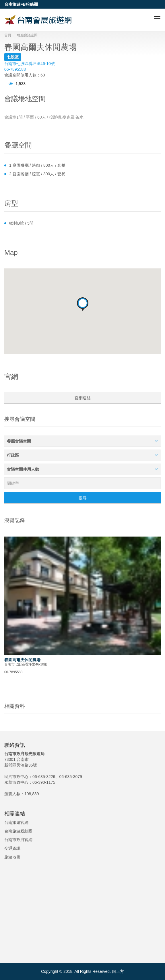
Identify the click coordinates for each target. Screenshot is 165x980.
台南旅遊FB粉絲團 (21, 4)
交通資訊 (12, 848)
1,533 (17, 84)
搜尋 (83, 498)
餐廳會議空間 (27, 35)
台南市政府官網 (18, 840)
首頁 (8, 35)
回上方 (118, 971)
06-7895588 (15, 69)
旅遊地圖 (12, 857)
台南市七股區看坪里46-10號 (30, 64)
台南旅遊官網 (16, 822)
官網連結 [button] (83, 398)
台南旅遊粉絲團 (18, 831)
